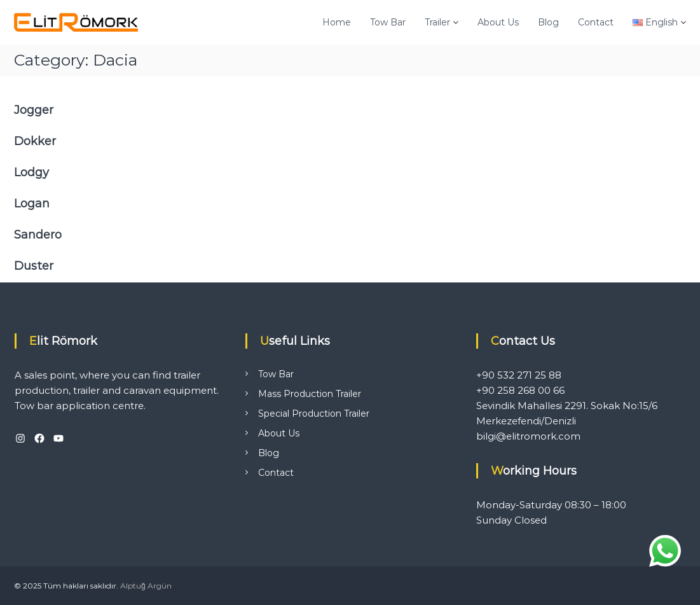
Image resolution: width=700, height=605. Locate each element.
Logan (32, 204)
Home (337, 22)
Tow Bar (388, 22)
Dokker (35, 141)
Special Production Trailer (314, 414)
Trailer (437, 22)
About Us (498, 22)
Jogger (34, 110)
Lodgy (31, 172)
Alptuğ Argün (146, 586)
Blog (548, 22)
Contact (596, 22)
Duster (34, 266)
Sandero (38, 235)
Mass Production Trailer (310, 394)
